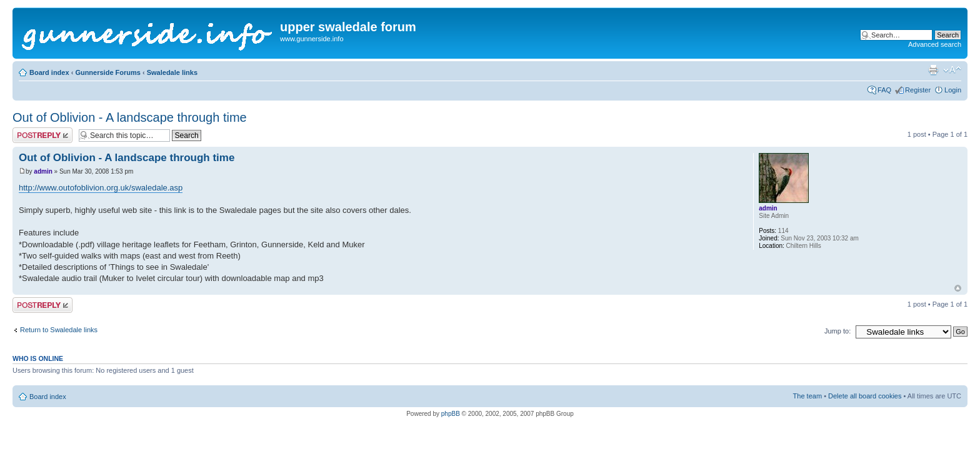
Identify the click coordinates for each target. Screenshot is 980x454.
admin (43, 171)
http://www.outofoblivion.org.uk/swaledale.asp (101, 188)
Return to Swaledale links (59, 330)
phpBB (451, 414)
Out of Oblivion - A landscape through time (130, 117)
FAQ (884, 90)
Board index (49, 72)
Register (918, 90)
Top (958, 288)
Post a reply (42, 135)
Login (953, 90)
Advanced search (935, 44)
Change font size (952, 70)
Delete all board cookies (865, 396)
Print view (933, 70)
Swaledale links (172, 72)
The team (807, 396)
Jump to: (837, 331)
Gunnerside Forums (108, 72)
